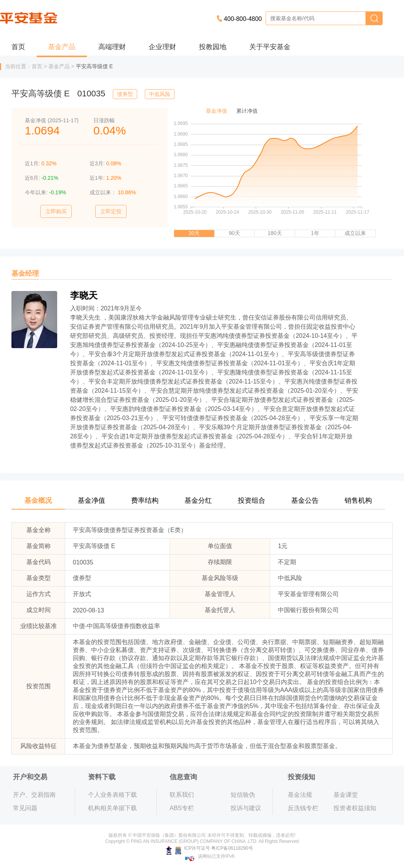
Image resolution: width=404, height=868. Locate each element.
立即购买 (56, 211)
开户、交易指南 (34, 795)
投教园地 (213, 47)
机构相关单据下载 (112, 808)
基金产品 (62, 47)
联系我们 (182, 795)
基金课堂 (346, 795)
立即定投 (111, 211)
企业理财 (162, 47)
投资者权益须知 (355, 808)
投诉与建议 (246, 808)
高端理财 (112, 47)
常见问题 (25, 808)
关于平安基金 (270, 47)
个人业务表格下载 (112, 795)
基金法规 (300, 795)
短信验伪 (243, 795)
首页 (18, 47)
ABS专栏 (182, 808)
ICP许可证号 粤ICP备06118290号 (209, 848)
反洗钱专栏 (303, 808)
